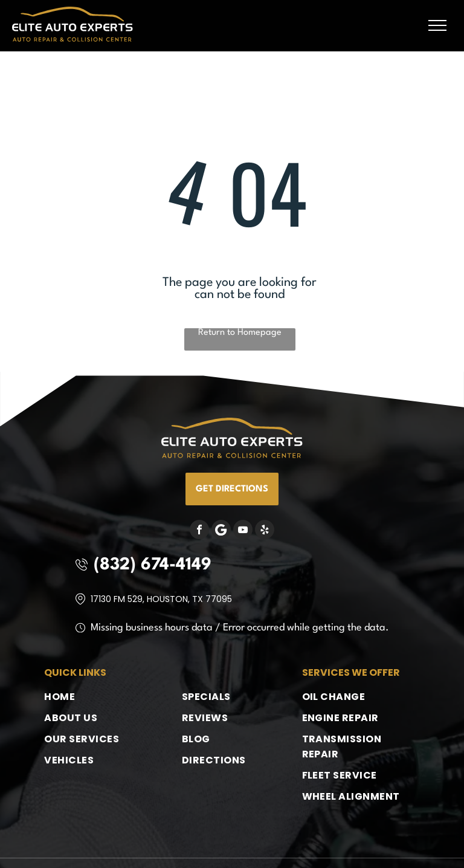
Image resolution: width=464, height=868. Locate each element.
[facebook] (199, 531)
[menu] (437, 25)
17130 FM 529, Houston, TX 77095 (161, 599)
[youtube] (243, 531)
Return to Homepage (240, 333)
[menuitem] (93, 697)
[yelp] (265, 531)
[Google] (221, 531)
